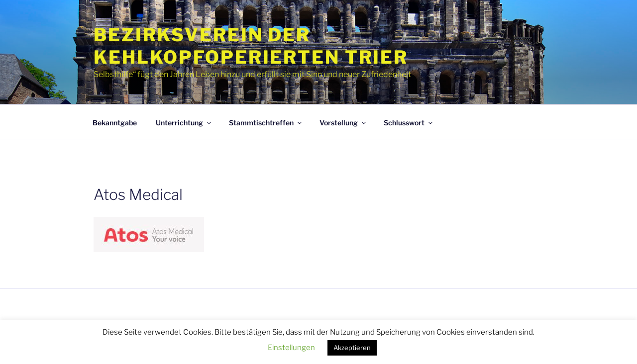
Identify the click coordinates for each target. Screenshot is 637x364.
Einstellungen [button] (291, 348)
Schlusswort (409, 123)
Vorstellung (343, 123)
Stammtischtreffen (266, 123)
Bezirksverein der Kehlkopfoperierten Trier (251, 46)
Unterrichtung (184, 123)
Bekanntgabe (115, 123)
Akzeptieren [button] (352, 348)
